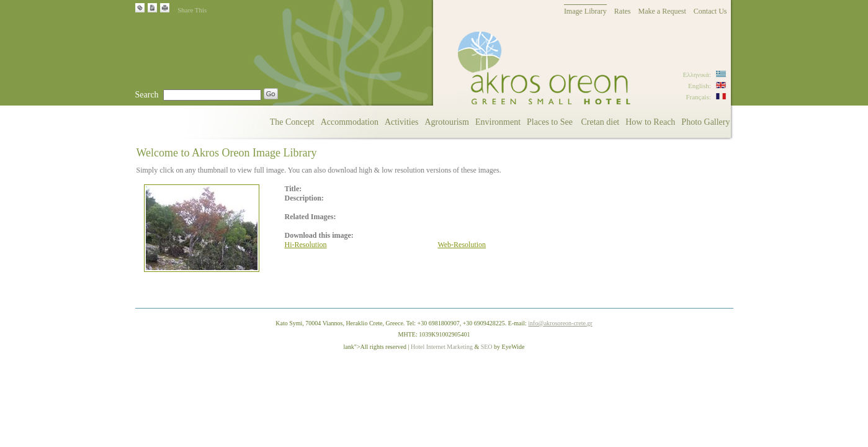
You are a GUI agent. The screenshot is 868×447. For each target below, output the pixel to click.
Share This (192, 10)
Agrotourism (447, 122)
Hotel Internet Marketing (442, 347)
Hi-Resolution (306, 245)
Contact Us (710, 11)
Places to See (551, 122)
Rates (623, 11)
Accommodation (350, 122)
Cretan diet (600, 122)
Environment (498, 122)
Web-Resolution (462, 245)
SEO (487, 347)
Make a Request (662, 11)
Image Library (585, 11)
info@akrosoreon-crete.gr (560, 323)
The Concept (292, 122)
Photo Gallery (705, 122)
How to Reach (650, 122)
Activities (401, 122)
